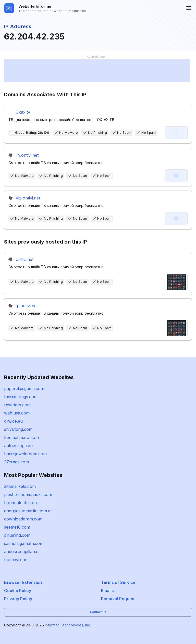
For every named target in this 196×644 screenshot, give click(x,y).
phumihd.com (17, 535)
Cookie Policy (18, 591)
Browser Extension (23, 582)
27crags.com (16, 462)
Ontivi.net (24, 259)
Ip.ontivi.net (27, 306)
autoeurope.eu (18, 446)
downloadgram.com (23, 519)
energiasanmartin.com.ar (28, 511)
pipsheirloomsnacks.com (28, 494)
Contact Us (98, 612)
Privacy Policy (18, 599)
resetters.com (17, 405)
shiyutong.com (18, 429)
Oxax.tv (23, 112)
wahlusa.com (17, 413)
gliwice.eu (13, 421)
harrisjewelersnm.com (25, 454)
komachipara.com (21, 437)
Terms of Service (118, 582)
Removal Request (118, 599)
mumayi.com (16, 560)
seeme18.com (17, 527)
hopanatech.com (20, 503)
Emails (107, 591)
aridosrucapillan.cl (22, 552)
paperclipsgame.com (24, 388)
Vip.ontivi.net (28, 198)
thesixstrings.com (21, 397)
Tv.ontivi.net (27, 155)
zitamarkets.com (20, 486)
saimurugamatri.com (24, 543)
